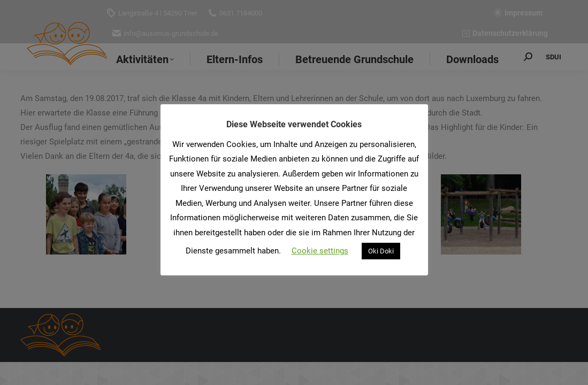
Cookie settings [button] (320, 251)
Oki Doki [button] (381, 251)
